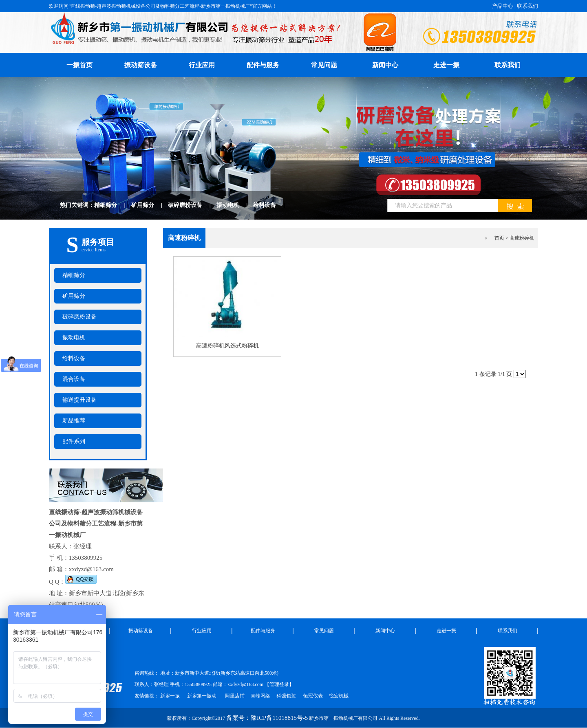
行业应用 (202, 65)
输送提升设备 (79, 400)
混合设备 (74, 379)
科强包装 (286, 696)
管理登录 (279, 684)
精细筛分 (113, 205)
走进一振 (446, 65)
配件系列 (74, 441)
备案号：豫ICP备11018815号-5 (267, 718)
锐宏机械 (339, 696)
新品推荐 (74, 421)
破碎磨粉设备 (192, 205)
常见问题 (324, 65)
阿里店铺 (235, 696)
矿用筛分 (150, 205)
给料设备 (272, 205)
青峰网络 (260, 696)
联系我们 (527, 6)
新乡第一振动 (202, 696)
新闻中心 (385, 65)
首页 (499, 238)
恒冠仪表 (312, 696)
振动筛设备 (141, 65)
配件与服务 (263, 65)
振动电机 (235, 205)
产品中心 (503, 6)
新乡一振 (170, 696)
